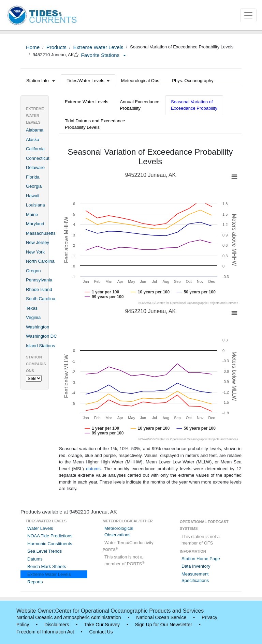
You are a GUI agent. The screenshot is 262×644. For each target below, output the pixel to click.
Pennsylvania (39, 280)
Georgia (34, 186)
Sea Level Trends (45, 551)
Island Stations (40, 346)
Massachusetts (41, 233)
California (35, 149)
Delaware (35, 167)
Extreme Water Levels (98, 47)
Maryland (35, 224)
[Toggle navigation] (248, 15)
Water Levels (40, 528)
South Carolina (41, 299)
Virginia (33, 317)
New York (35, 252)
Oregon (33, 271)
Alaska (33, 140)
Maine (32, 214)
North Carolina (40, 261)
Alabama (35, 130)
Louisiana (35, 205)
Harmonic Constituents (50, 544)
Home (33, 47)
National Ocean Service (161, 617)
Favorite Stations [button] (104, 55)
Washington (38, 327)
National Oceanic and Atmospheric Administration (69, 617)
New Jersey (38, 242)
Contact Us (101, 632)
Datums (35, 559)
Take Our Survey (102, 625)
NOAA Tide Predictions (50, 536)
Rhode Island (39, 289)
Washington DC (41, 336)
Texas (32, 308)
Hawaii (33, 196)
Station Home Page (201, 559)
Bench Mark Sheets (47, 566)
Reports (35, 582)
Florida (33, 177)
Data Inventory (196, 566)
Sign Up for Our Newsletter (164, 625)
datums (93, 469)
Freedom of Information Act (45, 632)
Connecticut (38, 158)
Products (56, 47)
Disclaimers (57, 625)
